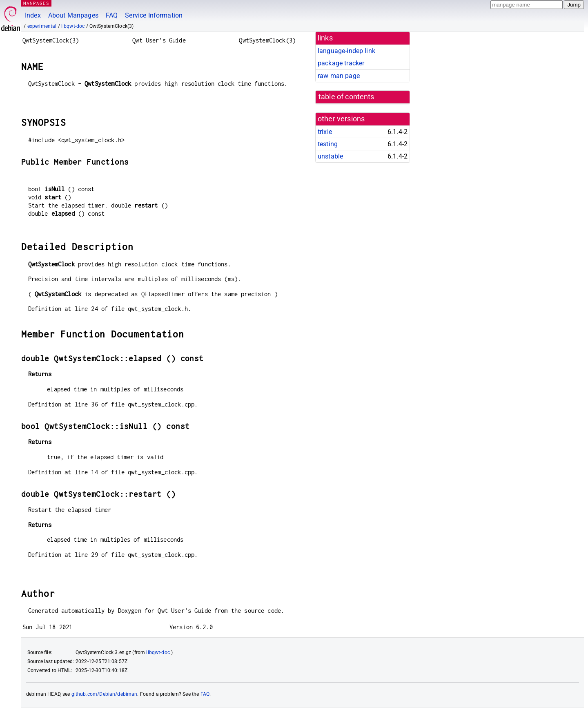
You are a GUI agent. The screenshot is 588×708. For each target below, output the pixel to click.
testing (328, 144)
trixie (325, 132)
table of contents (346, 97)
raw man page (339, 76)
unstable (330, 156)
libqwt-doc (73, 26)
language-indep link (346, 51)
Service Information (154, 15)
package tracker (341, 63)
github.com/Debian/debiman (105, 694)
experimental (42, 26)
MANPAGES (36, 3)
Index (33, 15)
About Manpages (73, 15)
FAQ (112, 15)
